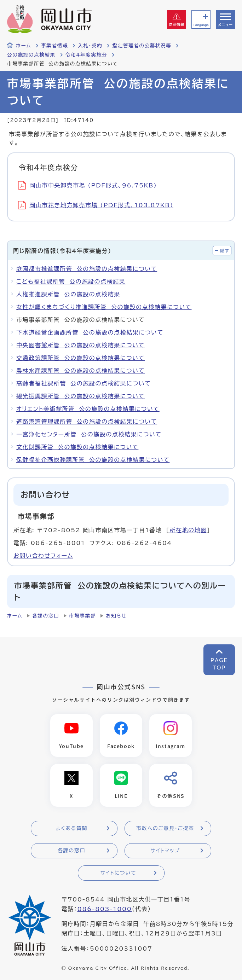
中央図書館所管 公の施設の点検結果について (80, 345)
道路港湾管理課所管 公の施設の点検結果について (87, 422)
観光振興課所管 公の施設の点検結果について (80, 396)
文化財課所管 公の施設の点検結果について (77, 447)
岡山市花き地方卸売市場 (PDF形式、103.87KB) (96, 205)
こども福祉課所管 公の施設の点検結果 (71, 282)
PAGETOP (219, 664)
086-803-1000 (104, 909)
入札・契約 (90, 46)
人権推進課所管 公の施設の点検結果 (68, 294)
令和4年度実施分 (86, 55)
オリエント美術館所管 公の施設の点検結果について (88, 409)
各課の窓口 (46, 616)
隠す (225, 251)
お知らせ (116, 616)
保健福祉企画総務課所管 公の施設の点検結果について (93, 460)
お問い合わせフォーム (43, 556)
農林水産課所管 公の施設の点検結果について (80, 371)
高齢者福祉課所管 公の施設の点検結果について (84, 383)
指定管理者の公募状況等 (142, 46)
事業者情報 (54, 46)
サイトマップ (165, 851)
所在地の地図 (188, 530)
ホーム (24, 46)
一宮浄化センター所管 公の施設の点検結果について (89, 434)
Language (201, 25)
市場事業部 (82, 616)
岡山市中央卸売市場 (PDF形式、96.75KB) (87, 185)
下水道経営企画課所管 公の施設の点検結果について (90, 332)
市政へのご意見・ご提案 (165, 828)
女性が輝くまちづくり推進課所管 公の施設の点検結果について (104, 307)
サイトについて (118, 873)
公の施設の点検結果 (31, 55)
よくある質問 (71, 828)
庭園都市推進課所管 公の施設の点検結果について (87, 269)
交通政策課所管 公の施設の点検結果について (80, 358)
